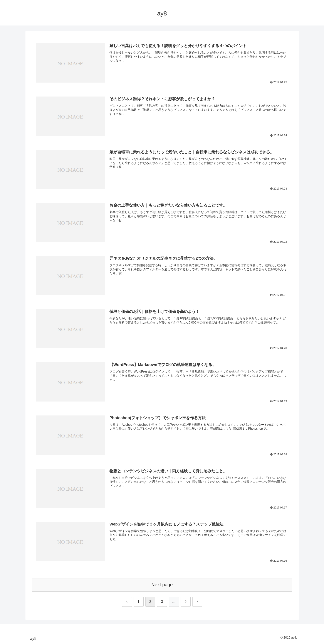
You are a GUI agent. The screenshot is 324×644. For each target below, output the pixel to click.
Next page (162, 585)
